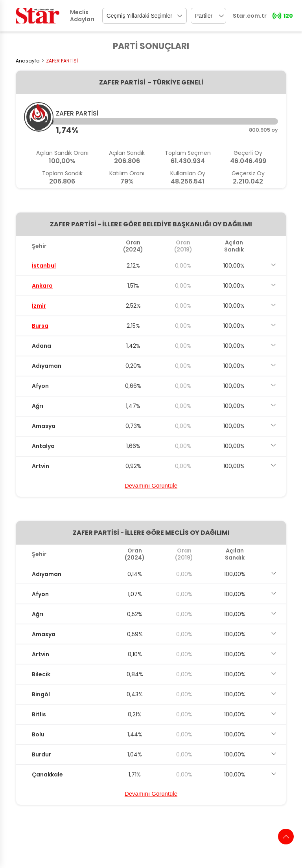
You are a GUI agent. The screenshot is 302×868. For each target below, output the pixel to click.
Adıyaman (47, 366)
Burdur (41, 754)
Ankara (42, 286)
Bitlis (39, 714)
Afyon (40, 386)
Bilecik (41, 674)
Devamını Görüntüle (151, 485)
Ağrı (38, 406)
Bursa (40, 326)
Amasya (44, 426)
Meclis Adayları (82, 16)
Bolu (38, 734)
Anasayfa (28, 61)
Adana (41, 346)
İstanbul (44, 266)
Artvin (41, 466)
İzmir (39, 306)
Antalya (43, 446)
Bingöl (41, 694)
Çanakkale (47, 774)
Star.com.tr (250, 16)
